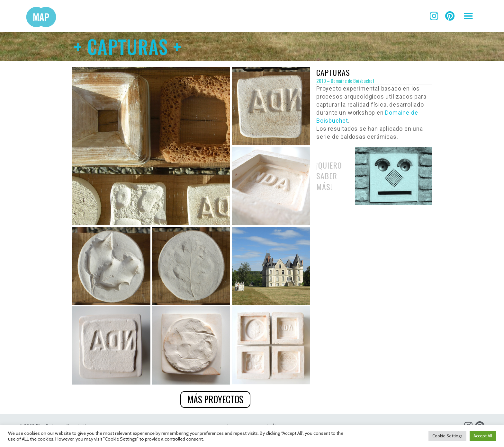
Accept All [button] (483, 436)
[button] (468, 16)
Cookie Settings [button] (447, 436)
